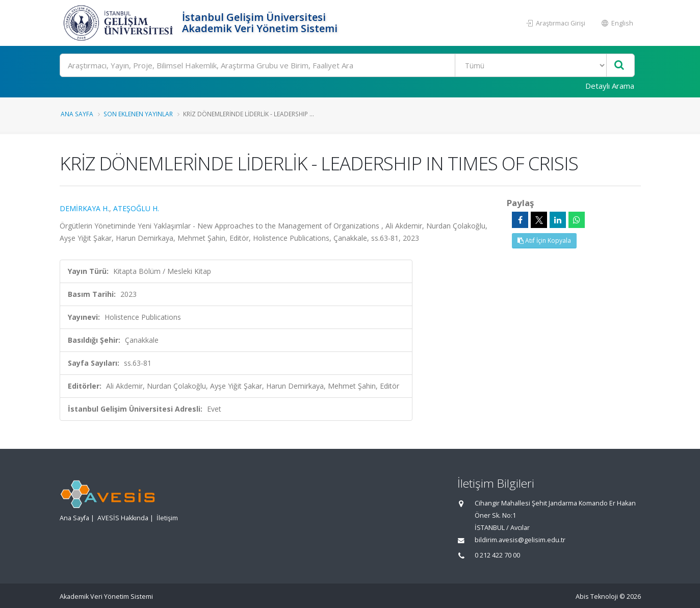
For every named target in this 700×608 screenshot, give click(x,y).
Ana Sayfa (77, 114)
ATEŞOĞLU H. (136, 208)
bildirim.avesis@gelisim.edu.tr (520, 540)
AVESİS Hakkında (123, 518)
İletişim (167, 518)
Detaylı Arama (610, 86)
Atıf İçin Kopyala (544, 240)
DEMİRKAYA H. (84, 208)
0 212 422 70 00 (497, 555)
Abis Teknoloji (597, 597)
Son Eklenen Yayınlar (138, 114)
